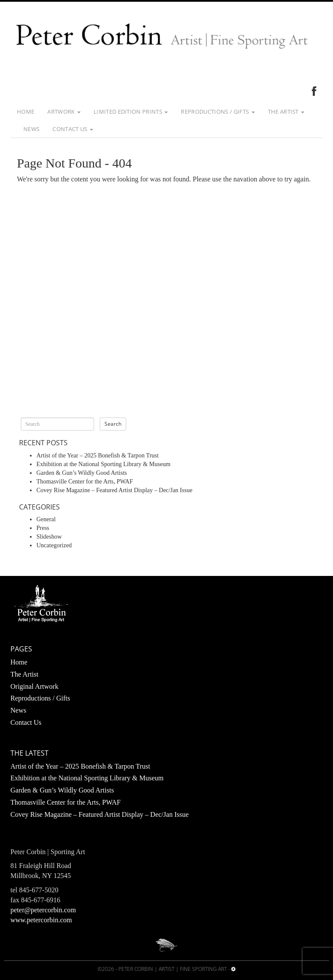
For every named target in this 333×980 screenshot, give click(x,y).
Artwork (64, 112)
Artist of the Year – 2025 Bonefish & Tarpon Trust (98, 455)
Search (113, 424)
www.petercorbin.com (41, 920)
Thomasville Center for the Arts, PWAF (85, 482)
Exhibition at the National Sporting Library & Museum (103, 464)
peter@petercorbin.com (43, 910)
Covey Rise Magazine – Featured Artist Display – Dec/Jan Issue (114, 490)
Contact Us (73, 129)
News (31, 129)
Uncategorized (54, 545)
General (46, 519)
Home (26, 112)
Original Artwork (34, 686)
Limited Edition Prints (131, 112)
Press (43, 528)
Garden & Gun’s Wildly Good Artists (82, 473)
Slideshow (49, 537)
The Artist (286, 112)
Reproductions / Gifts (218, 112)
